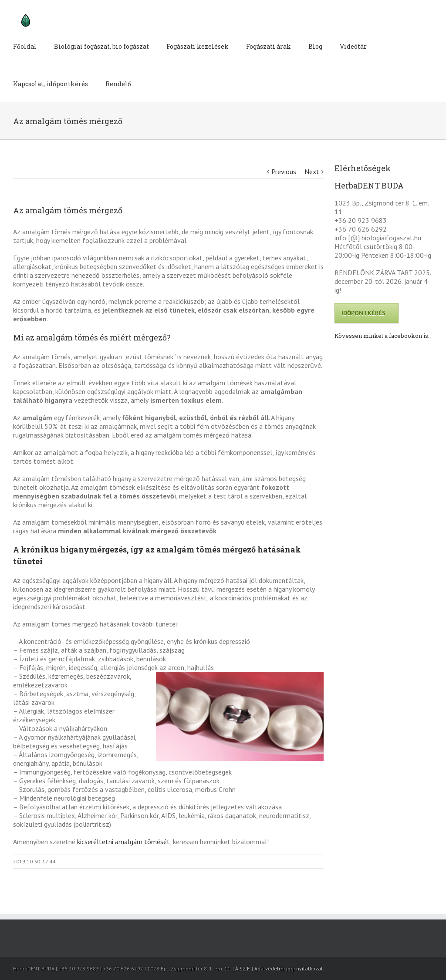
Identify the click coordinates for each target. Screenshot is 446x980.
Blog (315, 46)
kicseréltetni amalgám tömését (123, 842)
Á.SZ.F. (243, 968)
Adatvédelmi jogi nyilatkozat (289, 968)
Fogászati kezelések (198, 46)
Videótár (353, 46)
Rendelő (118, 84)
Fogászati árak (269, 46)
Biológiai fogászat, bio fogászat (101, 46)
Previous (284, 172)
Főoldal (25, 46)
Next (312, 172)
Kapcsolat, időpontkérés (51, 84)
